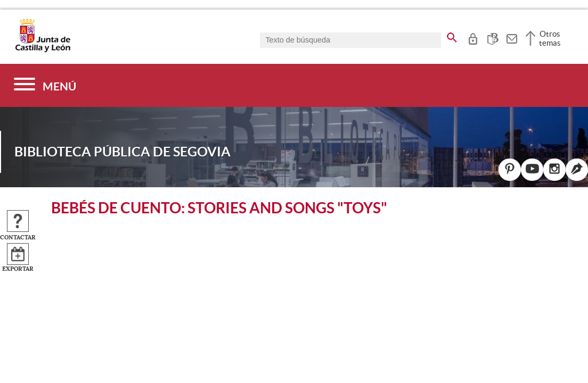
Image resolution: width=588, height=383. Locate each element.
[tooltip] (473, 37)
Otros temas (550, 38)
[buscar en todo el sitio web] (452, 36)
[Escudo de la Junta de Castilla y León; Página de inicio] (43, 50)
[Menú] (45, 85)
